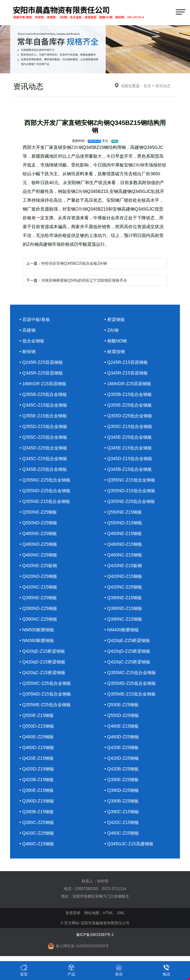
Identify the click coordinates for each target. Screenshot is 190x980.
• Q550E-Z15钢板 (37, 715)
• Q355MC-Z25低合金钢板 (45, 683)
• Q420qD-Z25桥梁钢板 (127, 651)
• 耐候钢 (28, 352)
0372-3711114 (114, 889)
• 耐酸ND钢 (116, 341)
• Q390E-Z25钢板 (122, 780)
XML (121, 913)
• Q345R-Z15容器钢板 (126, 373)
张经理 (103, 881)
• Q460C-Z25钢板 (122, 833)
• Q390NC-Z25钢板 (38, 619)
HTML (108, 913)
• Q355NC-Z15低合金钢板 (130, 480)
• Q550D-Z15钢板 (37, 726)
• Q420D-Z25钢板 (122, 758)
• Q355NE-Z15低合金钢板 (45, 501)
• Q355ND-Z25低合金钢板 (45, 491)
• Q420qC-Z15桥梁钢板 (42, 673)
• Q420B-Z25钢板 (122, 769)
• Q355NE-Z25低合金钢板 (130, 501)
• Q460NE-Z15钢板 (123, 533)
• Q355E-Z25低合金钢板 (128, 405)
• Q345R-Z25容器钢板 (41, 373)
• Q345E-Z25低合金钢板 (128, 437)
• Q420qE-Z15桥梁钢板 (42, 651)
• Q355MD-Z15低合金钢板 (45, 694)
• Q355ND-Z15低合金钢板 (130, 491)
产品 (71, 970)
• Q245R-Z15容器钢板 (126, 362)
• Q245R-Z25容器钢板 (41, 362)
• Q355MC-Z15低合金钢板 (130, 673)
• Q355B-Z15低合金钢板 (128, 394)
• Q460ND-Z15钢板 (123, 544)
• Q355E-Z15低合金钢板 (43, 416)
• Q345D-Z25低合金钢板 (43, 448)
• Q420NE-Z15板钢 (123, 566)
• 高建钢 (28, 330)
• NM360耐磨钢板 (37, 640)
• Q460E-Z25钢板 (37, 737)
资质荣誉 (73, 913)
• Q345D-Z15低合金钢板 (128, 459)
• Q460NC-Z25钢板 (38, 555)
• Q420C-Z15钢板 (122, 822)
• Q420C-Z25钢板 (37, 833)
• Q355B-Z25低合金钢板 (43, 394)
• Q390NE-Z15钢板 (123, 598)
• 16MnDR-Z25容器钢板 (128, 384)
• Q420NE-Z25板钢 (38, 566)
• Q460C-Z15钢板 (37, 844)
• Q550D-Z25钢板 (122, 715)
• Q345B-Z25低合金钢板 (43, 469)
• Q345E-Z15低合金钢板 (128, 448)
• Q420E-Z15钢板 (37, 758)
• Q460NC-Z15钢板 (123, 555)
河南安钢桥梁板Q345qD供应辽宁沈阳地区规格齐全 (84, 280)
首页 (147, 86)
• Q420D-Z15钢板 (37, 769)
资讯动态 (163, 86)
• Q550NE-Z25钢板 (38, 512)
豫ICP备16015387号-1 (95, 935)
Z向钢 (77, 147)
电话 (166, 970)
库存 (119, 970)
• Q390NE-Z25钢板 (38, 598)
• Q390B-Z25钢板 (122, 801)
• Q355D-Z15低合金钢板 (43, 426)
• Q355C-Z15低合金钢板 (128, 426)
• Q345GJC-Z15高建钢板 (129, 844)
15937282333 (87, 889)
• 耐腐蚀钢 (115, 352)
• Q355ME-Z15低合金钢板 (130, 694)
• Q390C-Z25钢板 (37, 822)
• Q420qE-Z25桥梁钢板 (127, 640)
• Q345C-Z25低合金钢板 (43, 459)
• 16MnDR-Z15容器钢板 (43, 384)
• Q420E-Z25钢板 (122, 747)
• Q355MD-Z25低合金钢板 (130, 683)
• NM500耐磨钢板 (37, 630)
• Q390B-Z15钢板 (37, 812)
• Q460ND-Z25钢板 (38, 544)
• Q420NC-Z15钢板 (38, 587)
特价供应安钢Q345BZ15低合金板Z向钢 (74, 263)
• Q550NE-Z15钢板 (123, 512)
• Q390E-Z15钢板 (37, 790)
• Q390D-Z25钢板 (122, 790)
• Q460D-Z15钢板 (37, 747)
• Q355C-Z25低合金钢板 (43, 437)
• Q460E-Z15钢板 (122, 726)
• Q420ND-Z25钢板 (38, 576)
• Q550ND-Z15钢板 (123, 523)
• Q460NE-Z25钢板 (38, 533)
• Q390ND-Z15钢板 (123, 608)
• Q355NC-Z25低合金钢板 (45, 480)
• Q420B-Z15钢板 (37, 780)
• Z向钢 (112, 330)
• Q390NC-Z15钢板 (123, 619)
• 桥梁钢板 (115, 319)
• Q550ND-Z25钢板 (38, 523)
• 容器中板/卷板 (35, 319)
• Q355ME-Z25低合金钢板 (45, 705)
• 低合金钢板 (32, 341)
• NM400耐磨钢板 (122, 630)
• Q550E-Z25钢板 (122, 705)
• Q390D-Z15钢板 (37, 801)
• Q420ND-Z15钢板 (123, 576)
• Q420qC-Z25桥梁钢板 (127, 662)
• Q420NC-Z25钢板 (123, 587)
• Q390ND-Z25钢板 (38, 608)
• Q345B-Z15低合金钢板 (128, 469)
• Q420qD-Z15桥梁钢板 (42, 662)
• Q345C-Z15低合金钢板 (43, 405)
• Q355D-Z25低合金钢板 (128, 416)
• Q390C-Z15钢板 (122, 812)
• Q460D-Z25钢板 (122, 737)
